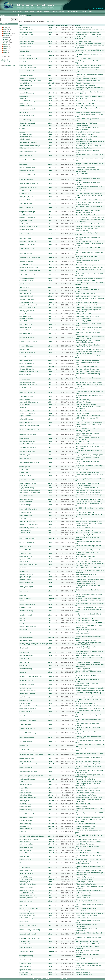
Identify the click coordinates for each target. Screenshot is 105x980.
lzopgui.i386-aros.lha (26, 501)
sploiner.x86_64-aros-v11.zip (28, 814)
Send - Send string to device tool (86, 704)
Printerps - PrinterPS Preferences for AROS (89, 623)
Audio (5, 28)
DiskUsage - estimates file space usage (88, 369)
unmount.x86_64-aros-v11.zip (28, 305)
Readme (77, 25)
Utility (5, 51)
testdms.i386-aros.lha (26, 828)
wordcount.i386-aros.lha (27, 278)
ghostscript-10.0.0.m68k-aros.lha (29, 426)
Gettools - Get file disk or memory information (89, 422)
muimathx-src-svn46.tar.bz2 (28, 797)
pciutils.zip (23, 568)
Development (7, 33)
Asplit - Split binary (81, 806)
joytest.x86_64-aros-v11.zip (28, 480)
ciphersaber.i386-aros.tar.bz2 (28, 188)
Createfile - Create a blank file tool (86, 281)
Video (5, 52)
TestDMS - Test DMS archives (85, 828)
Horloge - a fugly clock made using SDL (88, 32)
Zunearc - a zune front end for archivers (88, 68)
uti (49, 59)
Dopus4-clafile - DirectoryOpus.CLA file (88, 316)
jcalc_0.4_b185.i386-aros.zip (28, 59)
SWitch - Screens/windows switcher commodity (90, 688)
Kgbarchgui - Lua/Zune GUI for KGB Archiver (89, 499)
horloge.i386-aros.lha (26, 32)
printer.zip (22, 618)
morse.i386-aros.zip (25, 967)
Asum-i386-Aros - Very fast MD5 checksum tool (90, 944)
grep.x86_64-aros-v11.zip (27, 442)
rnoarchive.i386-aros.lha (27, 444)
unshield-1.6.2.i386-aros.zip (28, 926)
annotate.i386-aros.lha (26, 637)
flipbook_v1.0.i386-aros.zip (28, 413)
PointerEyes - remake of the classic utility (88, 662)
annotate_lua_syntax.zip (27, 299)
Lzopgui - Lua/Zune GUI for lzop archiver (88, 501)
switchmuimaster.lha (26, 47)
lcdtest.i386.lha (24, 921)
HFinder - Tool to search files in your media (89, 870)
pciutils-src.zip (24, 571)
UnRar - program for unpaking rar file (87, 630)
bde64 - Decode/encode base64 (85, 294)
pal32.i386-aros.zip (25, 561)
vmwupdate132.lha (25, 553)
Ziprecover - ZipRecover (83, 972)
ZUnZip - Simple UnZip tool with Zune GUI (88, 781)
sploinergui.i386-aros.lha (27, 35)
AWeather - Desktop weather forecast (87, 303)
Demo (5, 32)
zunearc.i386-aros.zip (26, 65)
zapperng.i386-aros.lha (26, 179)
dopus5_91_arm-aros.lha (27, 311)
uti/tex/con (51, 96)
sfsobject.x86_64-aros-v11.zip (28, 706)
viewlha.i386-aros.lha (26, 203)
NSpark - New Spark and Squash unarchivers (89, 550)
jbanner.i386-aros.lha (26, 516)
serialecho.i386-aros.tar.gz (27, 353)
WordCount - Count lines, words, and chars (89, 278)
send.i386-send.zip (25, 704)
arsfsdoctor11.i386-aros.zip (28, 708)
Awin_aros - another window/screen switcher (89, 112)
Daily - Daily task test (82, 287)
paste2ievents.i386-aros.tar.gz (28, 565)
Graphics (6, 43)
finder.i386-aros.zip (25, 530)
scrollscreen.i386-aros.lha (27, 694)
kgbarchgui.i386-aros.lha (27, 499)
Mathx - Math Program (83, 519)
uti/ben (50, 103)
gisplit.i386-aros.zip (25, 804)
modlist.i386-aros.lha (26, 328)
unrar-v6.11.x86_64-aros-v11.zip (29, 909)
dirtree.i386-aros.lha (25, 716)
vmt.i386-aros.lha (25, 942)
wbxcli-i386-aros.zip (25, 960)
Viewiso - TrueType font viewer (85, 877)
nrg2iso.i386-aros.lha (26, 253)
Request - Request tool (83, 669)
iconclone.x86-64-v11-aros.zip (28, 342)
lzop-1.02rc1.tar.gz (25, 505)
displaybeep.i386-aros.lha (27, 411)
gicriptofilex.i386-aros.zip (27, 363)
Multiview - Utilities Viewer (84, 918)
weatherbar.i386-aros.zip (27, 750)
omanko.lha (23, 408)
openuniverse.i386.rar (26, 559)
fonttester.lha (23, 832)
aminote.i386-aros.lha (26, 767)
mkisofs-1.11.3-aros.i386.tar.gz (29, 525)
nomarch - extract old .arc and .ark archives (89, 382)
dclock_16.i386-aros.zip (27, 116)
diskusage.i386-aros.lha (27, 369)
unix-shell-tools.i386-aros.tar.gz (29, 891)
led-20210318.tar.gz (25, 55)
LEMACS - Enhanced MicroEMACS (86, 367)
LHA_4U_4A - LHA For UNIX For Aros (87, 488)
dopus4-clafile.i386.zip (26, 316)
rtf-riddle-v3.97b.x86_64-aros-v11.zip (30, 676)
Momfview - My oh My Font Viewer (86, 535)
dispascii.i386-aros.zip (26, 321)
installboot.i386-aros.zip (27, 470)
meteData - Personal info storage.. (86, 574)
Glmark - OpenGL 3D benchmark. (86, 557)
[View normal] (50, 21)
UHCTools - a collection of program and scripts (90, 30)
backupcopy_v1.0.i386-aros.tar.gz (30, 146)
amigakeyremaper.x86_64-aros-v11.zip (31, 776)
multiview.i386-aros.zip (26, 918)
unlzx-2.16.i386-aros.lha (27, 893)
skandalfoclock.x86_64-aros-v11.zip (30, 81)
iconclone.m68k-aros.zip (27, 338)
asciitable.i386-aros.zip (26, 611)
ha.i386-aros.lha (24, 856)
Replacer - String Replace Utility (85, 826)
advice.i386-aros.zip (25, 547)
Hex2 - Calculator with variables (85, 167)
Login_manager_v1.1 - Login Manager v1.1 (89, 490)
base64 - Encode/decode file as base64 (88, 360)
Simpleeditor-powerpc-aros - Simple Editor (88, 764)
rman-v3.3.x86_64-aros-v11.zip (29, 267)
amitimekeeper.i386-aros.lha (28, 483)
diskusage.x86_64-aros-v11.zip (29, 371)
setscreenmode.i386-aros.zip (28, 142)
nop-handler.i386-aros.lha (27, 452)
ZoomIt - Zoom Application (84, 975)
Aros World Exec (10, 66)
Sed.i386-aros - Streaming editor (86, 824)
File (21, 25)
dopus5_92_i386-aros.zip (27, 307)
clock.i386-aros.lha (25, 215)
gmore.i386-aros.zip (25, 851)
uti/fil (50, 35)
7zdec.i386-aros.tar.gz (26, 887)
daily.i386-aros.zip (25, 287)
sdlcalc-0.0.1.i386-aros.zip (27, 101)
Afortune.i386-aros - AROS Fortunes (87, 123)
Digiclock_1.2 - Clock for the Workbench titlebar (90, 217)
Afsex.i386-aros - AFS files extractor (86, 85)
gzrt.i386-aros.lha (25, 659)
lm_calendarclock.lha (26, 221)
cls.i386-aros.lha (24, 193)
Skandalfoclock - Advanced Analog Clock (88, 78)
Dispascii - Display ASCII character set (87, 321)
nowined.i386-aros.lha (26, 853)
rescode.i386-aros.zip (26, 156)
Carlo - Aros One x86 (82, 125)
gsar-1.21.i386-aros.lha (26, 208)
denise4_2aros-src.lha (26, 583)
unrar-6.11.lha (24, 905)
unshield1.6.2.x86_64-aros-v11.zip (30, 930)
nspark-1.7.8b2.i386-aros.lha (28, 550)
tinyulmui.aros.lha (25, 867)
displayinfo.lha (24, 746)
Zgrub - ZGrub (80, 970)
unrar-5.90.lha (24, 630)
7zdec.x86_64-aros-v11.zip (28, 884)
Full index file (4, 60)
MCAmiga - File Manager (83, 402)
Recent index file (5, 62)
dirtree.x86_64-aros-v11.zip (28, 720)
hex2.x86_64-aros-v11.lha (27, 167)
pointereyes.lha (24, 662)
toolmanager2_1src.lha (26, 75)
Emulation (6, 39)
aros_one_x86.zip (25, 125)
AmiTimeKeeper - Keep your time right (87, 483)
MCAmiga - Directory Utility (84, 314)
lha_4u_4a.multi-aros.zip (27, 488)
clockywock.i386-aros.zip (27, 542)
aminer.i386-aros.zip (26, 785)
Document (6, 35)
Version (57, 25)
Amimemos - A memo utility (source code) (88, 43)
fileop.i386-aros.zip (25, 404)
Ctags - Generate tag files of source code (88, 416)
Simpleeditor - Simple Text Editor (86, 779)
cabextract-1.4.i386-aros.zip (28, 733)
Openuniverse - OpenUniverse (85, 559)
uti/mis (50, 30)
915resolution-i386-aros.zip (28, 447)
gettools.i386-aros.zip (26, 422)
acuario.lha (23, 595)
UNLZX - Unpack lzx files (83, 895)
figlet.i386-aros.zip (25, 284)
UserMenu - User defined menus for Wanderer (90, 913)
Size (63, 25)
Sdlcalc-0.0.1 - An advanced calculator (87, 101)
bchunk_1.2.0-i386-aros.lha (28, 175)
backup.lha (23, 672)
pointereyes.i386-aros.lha (27, 392)
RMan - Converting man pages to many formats (90, 265)
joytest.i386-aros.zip (25, 476)
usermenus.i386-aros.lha (27, 913)
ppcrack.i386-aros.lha (26, 901)
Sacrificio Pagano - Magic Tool (85, 512)
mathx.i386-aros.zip (25, 519)
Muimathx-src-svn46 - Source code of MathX (89, 797)
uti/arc (50, 65)
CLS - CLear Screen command (85, 191)
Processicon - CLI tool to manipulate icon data (90, 200)
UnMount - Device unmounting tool (86, 305)
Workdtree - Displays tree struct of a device (89, 330)
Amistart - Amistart (81, 99)
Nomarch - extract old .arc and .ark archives (89, 385)
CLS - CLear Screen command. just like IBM (89, 193)
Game (5, 41)
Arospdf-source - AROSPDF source (86, 137)
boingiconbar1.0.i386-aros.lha (28, 151)
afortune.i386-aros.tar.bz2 (27, 123)
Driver (5, 37)
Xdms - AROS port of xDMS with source (88, 132)
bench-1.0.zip (24, 103)
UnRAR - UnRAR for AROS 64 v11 (86, 909)
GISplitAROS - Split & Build (84, 804)
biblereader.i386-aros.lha (27, 148)
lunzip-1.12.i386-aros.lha (27, 296)
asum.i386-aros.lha (25, 944)
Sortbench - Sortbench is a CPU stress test (89, 790)
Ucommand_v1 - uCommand (84, 882)
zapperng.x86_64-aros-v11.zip (29, 183)
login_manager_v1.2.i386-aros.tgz (30, 493)
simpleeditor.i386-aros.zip (27, 779)
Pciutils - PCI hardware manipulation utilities (89, 568)
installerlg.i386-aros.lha (26, 224)
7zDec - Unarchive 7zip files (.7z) (86, 884)
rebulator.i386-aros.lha (26, 656)
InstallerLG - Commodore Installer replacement (90, 224)
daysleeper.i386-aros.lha (27, 758)
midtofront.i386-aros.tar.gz (27, 521)
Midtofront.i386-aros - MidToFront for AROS (89, 521)
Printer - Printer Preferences (84, 618)
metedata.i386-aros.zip (26, 574)
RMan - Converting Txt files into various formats (90, 267)
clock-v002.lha (24, 788)
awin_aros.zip (24, 112)
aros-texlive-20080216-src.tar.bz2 (29, 839)
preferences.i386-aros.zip (27, 604)
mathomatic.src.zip (25, 238)
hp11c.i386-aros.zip (25, 458)
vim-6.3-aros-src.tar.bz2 (27, 951)
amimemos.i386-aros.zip (27, 41)
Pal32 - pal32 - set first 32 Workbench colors (89, 561)
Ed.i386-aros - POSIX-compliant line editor (89, 599)
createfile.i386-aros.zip (26, 281)
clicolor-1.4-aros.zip (25, 120)
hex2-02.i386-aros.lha (26, 62)
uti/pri (50, 290)
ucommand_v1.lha (25, 882)
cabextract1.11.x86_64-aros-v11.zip (30, 938)
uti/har (50, 221)
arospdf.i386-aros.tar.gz (27, 134)
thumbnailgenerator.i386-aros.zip (29, 462)
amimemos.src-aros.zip (26, 43)
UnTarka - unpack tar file (83, 898)
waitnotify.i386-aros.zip (26, 956)
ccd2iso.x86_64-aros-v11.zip (28, 249)
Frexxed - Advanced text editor (85, 83)
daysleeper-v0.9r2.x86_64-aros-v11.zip (31, 754)
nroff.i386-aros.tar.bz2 (26, 844)
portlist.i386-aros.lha (26, 324)
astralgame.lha (24, 38)
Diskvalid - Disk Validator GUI (85, 319)
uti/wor (50, 41)
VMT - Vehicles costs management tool (88, 942)
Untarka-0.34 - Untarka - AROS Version (88, 911)
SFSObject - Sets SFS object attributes (87, 706)
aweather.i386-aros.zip (26, 303)
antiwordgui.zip (24, 96)
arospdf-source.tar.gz (26, 137)
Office (5, 49)
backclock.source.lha (26, 106)
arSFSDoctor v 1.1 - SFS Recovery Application (90, 708)
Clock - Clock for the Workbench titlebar (88, 215)
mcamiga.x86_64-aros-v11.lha (29, 402)
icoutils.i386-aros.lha (26, 388)
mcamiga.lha (23, 314)
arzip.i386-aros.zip (25, 139)
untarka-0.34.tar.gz (25, 911)
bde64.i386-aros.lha (25, 294)
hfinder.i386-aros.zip (26, 870)
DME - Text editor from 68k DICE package (88, 842)
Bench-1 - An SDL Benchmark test (86, 103)
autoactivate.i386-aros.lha (27, 71)
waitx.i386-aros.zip (25, 375)
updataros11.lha (24, 349)
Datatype (6, 30)
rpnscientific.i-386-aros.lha (27, 685)
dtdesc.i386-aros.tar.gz (26, 874)
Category (51, 25)
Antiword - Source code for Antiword (86, 795)
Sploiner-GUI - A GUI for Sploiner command (89, 35)
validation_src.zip (25, 89)
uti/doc (50, 75)
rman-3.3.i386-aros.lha (26, 265)
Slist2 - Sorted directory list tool (85, 793)
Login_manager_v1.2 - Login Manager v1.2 (89, 493)
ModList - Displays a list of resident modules (89, 328)
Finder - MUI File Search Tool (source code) (89, 533)
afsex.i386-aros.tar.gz (26, 85)
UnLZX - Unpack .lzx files (83, 893)
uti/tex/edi (51, 55)
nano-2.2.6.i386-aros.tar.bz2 (28, 538)
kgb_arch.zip (23, 485)
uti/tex (50, 109)
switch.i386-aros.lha (25, 688)
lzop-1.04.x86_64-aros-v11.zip (29, 509)
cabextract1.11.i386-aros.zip (28, 934)
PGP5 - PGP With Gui (82, 577)
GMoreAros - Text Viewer (83, 851)
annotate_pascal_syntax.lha (28, 109)
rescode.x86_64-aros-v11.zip (28, 160)
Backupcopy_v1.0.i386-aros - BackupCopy (89, 146)
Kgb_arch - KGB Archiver (83, 485)
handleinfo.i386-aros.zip (27, 737)
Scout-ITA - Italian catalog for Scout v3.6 (88, 472)
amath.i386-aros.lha (25, 762)
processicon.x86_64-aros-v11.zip (29, 626)
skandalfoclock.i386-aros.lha (28, 78)
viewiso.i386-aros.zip (26, 877)
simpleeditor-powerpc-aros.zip (28, 764)
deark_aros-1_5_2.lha (26, 197)
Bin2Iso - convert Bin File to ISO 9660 (87, 241)
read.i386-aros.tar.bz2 (26, 640)
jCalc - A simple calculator (84, 59)
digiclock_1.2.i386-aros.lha (27, 217)
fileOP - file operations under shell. (86, 404)
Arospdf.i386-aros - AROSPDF (85, 134)
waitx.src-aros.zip (25, 379)
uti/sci (50, 28)
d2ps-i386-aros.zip (25, 290)
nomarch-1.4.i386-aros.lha (27, 382)
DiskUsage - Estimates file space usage (88, 371)
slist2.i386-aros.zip (25, 793)
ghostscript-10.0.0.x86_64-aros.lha (30, 430)
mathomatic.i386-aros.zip (27, 234)
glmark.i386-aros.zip (26, 557)
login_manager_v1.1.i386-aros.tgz (30, 490)
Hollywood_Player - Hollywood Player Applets (89, 455)
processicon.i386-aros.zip (27, 200)
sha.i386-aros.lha (25, 400)
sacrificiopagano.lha (25, 512)
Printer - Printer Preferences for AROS (87, 621)
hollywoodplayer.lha (25, 455)
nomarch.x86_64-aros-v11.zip (28, 385)
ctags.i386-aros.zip (25, 416)
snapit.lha (22, 601)
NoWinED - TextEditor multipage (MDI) (87, 853)
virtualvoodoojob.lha (25, 860)
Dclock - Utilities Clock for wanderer (86, 916)
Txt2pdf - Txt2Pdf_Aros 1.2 (84, 879)
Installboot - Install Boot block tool (86, 470)
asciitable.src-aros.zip (26, 615)
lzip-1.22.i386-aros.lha (26, 496)
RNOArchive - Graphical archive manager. (88, 444)
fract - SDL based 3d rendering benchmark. (89, 697)
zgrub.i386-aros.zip (25, 970)
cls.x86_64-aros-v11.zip (27, 191)
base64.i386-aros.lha (26, 360)
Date (67, 25)
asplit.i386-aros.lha (25, 806)
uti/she (50, 120)
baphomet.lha (24, 591)
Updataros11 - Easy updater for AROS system (90, 349)
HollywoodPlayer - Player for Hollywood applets (90, 579)
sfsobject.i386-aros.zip (26, 712)
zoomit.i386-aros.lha (26, 975)
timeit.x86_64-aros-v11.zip (27, 729)
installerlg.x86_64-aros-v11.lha (29, 226)
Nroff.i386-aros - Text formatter (85, 844)
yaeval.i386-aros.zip (25, 963)
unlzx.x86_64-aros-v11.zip (27, 895)
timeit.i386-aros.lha (25, 724)
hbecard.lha (23, 863)
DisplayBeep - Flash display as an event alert (89, 411)
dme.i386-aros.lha (25, 842)
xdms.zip (22, 132)
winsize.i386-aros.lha (26, 741)
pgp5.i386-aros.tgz (25, 577)
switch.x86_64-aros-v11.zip (28, 690)
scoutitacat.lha (24, 472)
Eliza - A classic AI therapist (84, 28)
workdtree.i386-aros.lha (27, 330)
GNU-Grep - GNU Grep (83, 442)
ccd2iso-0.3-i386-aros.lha (27, 245)
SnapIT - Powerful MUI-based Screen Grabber (90, 601)
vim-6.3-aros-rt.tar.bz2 (26, 947)
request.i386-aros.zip (26, 669)
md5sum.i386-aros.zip (26, 419)
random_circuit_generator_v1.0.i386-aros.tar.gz (34, 644)
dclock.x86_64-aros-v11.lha (28, 916)
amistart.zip (23, 99)
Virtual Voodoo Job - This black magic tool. (89, 860)
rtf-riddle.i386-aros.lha (26, 681)
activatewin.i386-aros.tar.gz (28, 434)
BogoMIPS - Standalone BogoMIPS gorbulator (90, 817)
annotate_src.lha (24, 801)
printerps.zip (23, 623)
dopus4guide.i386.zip (26, 333)
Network (6, 47)
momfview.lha (24, 535)
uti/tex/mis (51, 93)
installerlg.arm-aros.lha (26, 230)
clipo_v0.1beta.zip (25, 665)
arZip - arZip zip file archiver (84, 139)
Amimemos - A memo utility (84, 41)
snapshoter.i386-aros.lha (27, 396)
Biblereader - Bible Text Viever (85, 148)
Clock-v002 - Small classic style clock (87, 788)
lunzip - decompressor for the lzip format (88, 296)
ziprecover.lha (24, 972)
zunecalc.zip (23, 164)
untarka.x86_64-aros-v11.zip (28, 898)
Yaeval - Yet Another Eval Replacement (88, 963)
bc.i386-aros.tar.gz (25, 438)
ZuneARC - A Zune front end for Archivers (88, 65)
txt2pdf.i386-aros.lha (26, 879)
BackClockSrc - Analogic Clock (85, 106)
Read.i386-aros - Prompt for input (86, 640)
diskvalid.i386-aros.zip (26, 319)
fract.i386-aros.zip (25, 697)
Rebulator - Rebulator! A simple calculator (88, 656)
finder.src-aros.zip (25, 533)
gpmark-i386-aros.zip (26, 700)
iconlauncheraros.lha (26, 633)
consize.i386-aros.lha (26, 607)
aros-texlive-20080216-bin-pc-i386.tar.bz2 (32, 836)
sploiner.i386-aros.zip (26, 810)
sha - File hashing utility (83, 400)
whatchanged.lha (25, 467)
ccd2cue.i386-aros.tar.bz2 (27, 275)
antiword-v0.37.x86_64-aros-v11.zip (30, 257)
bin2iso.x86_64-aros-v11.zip (28, 241)
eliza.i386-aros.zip (25, 28)
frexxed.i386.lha (24, 83)
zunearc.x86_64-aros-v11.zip (28, 68)
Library (5, 45)
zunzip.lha (23, 781)
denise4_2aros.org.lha (26, 587)
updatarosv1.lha (24, 51)
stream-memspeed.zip (26, 821)
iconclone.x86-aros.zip (26, 346)
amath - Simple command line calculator (88, 762)
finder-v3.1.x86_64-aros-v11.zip (29, 528)
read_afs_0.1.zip (24, 652)
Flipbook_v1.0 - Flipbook (83, 413)
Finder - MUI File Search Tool (85, 528)
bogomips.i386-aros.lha (27, 817)
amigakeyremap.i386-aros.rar (28, 772)
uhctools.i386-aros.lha (26, 30)
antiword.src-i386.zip (26, 795)
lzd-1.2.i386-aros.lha (26, 357)
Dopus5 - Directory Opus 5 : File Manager (88, 307)
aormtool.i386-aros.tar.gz (27, 93)
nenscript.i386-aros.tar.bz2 (27, 847)
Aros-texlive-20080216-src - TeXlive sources (89, 839)
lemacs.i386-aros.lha (26, 367)
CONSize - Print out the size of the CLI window (90, 607)
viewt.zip (22, 129)
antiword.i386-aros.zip (26, 262)
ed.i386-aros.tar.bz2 (25, 599)
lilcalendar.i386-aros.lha (27, 171)
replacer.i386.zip (24, 826)
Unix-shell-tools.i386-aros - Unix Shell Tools (89, 891)
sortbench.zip (23, 790)
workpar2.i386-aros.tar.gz (27, 212)
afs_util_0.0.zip (24, 648)
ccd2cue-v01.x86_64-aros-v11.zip (30, 271)
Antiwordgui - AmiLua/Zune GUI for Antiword (89, 96)
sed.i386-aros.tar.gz (25, 824)
